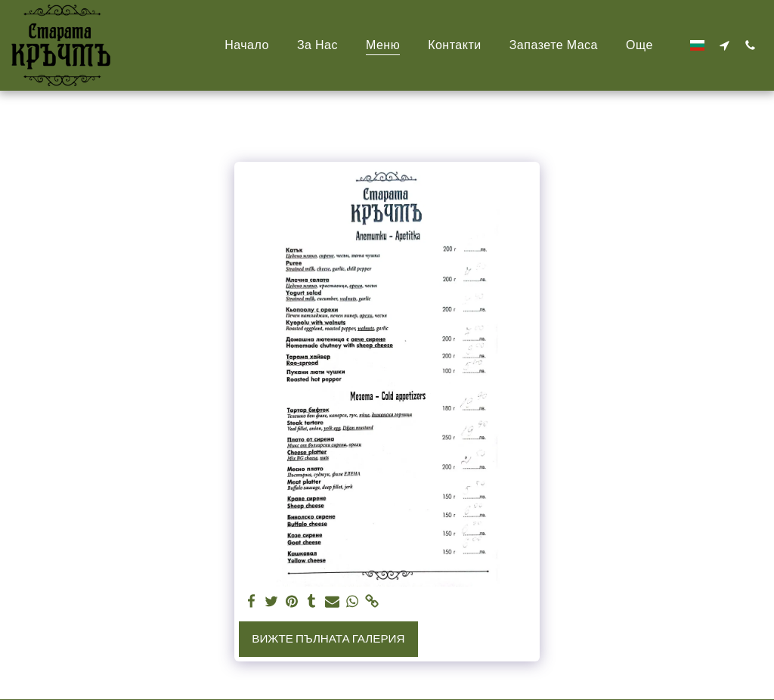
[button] (724, 45)
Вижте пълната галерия (328, 639)
